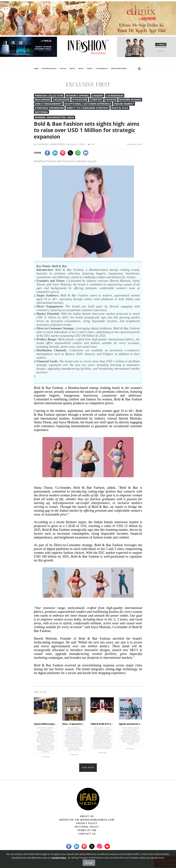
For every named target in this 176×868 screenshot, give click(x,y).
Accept (89, 863)
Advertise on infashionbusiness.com (87, 820)
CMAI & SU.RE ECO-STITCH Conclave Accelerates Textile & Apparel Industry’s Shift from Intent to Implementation (102, 724)
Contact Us (87, 834)
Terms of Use (87, 830)
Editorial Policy (87, 827)
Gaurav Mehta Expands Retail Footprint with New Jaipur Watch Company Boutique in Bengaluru (45, 724)
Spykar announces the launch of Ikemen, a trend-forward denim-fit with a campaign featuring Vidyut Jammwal (130, 724)
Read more (88, 767)
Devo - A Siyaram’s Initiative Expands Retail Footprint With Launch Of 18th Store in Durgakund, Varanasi (74, 724)
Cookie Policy (59, 858)
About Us (87, 816)
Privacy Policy (87, 823)
